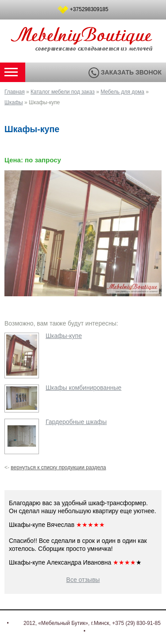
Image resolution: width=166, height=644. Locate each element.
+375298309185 (89, 9)
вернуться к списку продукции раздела (58, 467)
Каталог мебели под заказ (63, 92)
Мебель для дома (122, 92)
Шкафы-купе (64, 336)
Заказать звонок (125, 72)
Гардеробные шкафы (76, 422)
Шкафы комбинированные (83, 388)
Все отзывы (83, 580)
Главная (15, 92)
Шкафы (14, 102)
